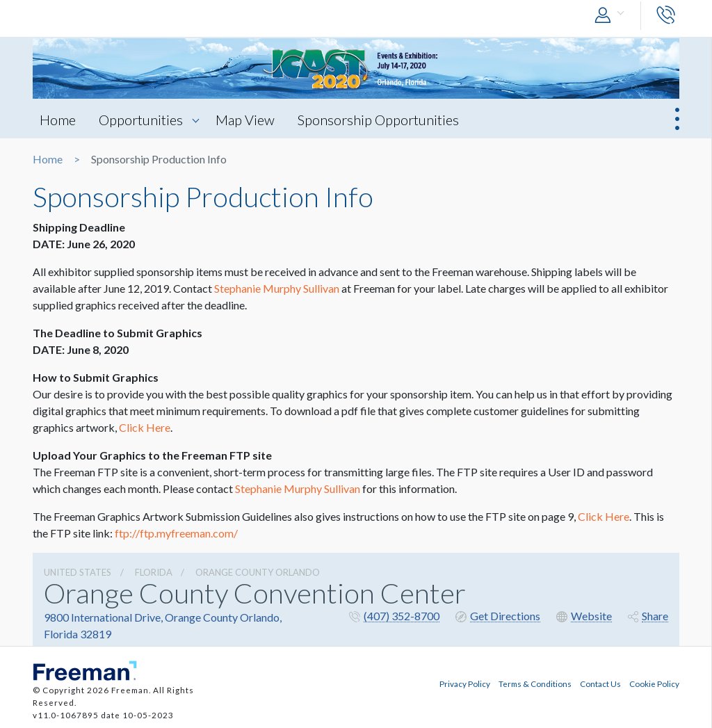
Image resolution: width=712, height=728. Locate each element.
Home (58, 120)
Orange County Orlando (258, 572)
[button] (613, 16)
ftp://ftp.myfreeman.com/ (176, 533)
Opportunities (141, 120)
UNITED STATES (78, 572)
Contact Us (600, 683)
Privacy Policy (465, 683)
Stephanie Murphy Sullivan (277, 288)
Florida (154, 572)
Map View (245, 120)
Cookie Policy (654, 683)
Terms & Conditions (535, 683)
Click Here (145, 427)
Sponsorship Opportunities (378, 120)
